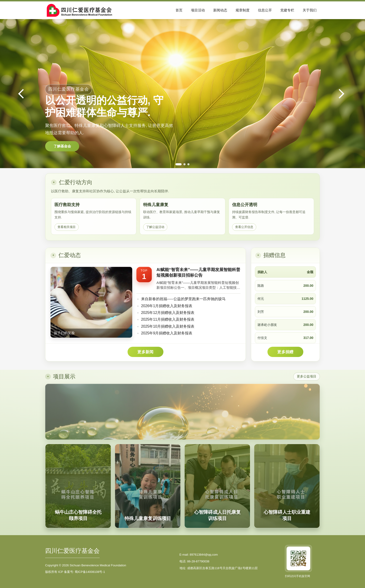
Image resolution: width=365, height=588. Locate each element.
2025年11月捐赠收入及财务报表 (168, 319)
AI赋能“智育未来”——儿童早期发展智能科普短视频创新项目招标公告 (198, 272)
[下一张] (341, 94)
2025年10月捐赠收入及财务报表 (168, 326)
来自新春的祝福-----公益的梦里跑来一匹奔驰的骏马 (183, 299)
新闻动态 (220, 10)
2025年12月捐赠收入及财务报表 (168, 313)
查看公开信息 (244, 227)
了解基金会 (62, 146)
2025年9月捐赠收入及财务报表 (167, 333)
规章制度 (243, 10)
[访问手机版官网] (298, 558)
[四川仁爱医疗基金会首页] (81, 10)
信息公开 (265, 10)
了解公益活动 (155, 227)
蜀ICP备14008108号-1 (90, 572)
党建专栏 (287, 10)
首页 (179, 10)
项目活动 (198, 10)
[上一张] (24, 94)
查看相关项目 (67, 227)
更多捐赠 (285, 352)
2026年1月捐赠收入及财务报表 (167, 306)
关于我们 (310, 10)
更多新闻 (145, 352)
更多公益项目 (307, 376)
